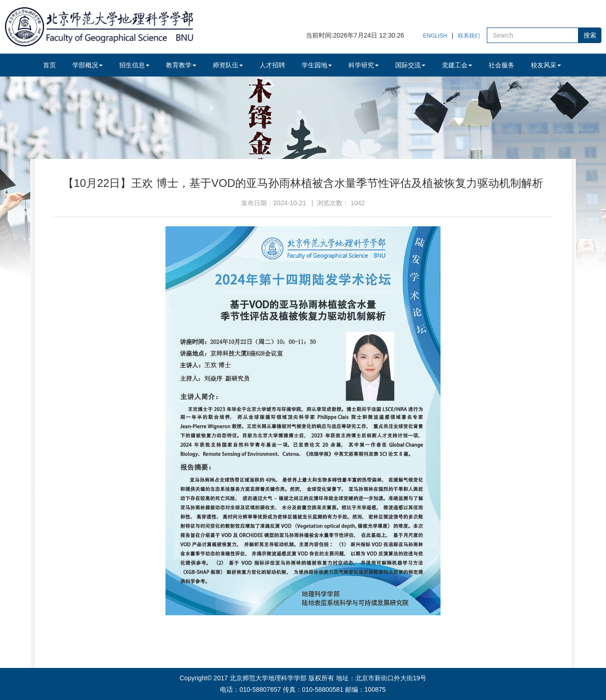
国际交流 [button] (410, 65)
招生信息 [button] (134, 65)
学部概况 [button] (88, 65)
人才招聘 (272, 65)
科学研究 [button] (364, 65)
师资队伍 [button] (228, 65)
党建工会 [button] (457, 65)
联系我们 (469, 36)
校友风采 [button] (546, 65)
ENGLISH (435, 36)
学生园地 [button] (317, 65)
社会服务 (501, 65)
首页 (50, 65)
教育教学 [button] (181, 65)
